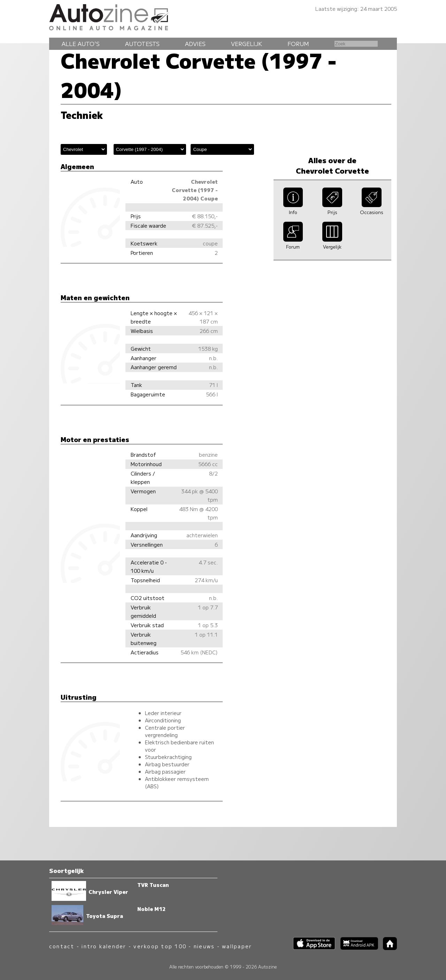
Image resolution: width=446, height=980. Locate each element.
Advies (195, 44)
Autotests (142, 44)
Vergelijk (247, 44)
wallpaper (237, 946)
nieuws (204, 946)
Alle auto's (81, 44)
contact (62, 946)
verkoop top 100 (160, 946)
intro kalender (104, 946)
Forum (298, 44)
